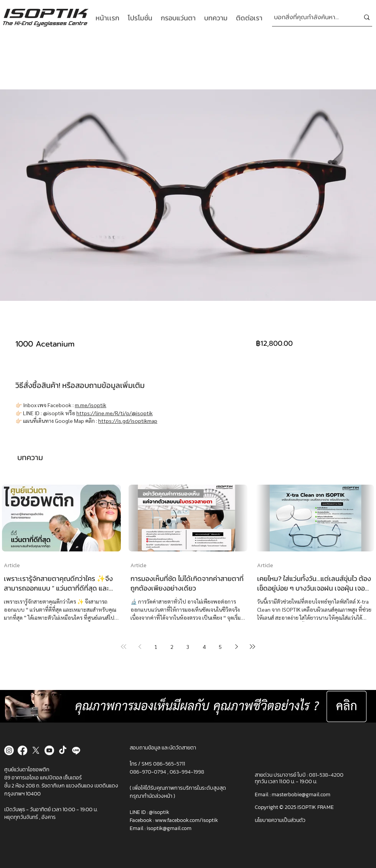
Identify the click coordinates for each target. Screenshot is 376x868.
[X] (36, 750)
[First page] (124, 647)
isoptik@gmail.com (169, 828)
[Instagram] (9, 750)
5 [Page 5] (220, 647)
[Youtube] (49, 750)
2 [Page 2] (172, 647)
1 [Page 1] (156, 647)
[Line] (76, 750)
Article (12, 565)
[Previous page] (140, 647)
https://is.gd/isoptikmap (128, 421)
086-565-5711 (169, 764)
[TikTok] (63, 750)
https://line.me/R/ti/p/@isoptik (115, 413)
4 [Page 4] (204, 647)
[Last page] (252, 647)
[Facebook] (22, 750)
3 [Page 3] (188, 647)
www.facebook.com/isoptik (186, 820)
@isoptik (159, 812)
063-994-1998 (187, 772)
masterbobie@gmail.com (301, 795)
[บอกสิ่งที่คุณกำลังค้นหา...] (311, 17)
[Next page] (236, 647)
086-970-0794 (148, 772)
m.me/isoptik (91, 405)
